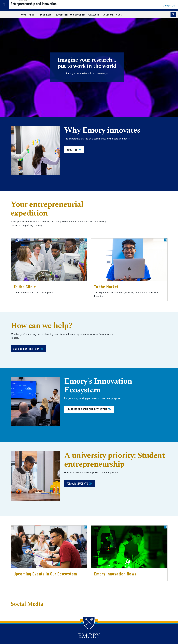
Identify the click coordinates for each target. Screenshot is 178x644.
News (119, 14)
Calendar (108, 14)
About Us (74, 150)
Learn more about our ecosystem (89, 409)
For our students (79, 483)
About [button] (33, 14)
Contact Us (169, 6)
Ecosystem (62, 14)
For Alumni (94, 14)
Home (24, 14)
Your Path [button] (46, 14)
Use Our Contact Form (28, 349)
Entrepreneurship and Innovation (43, 7)
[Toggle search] (173, 15)
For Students (78, 14)
